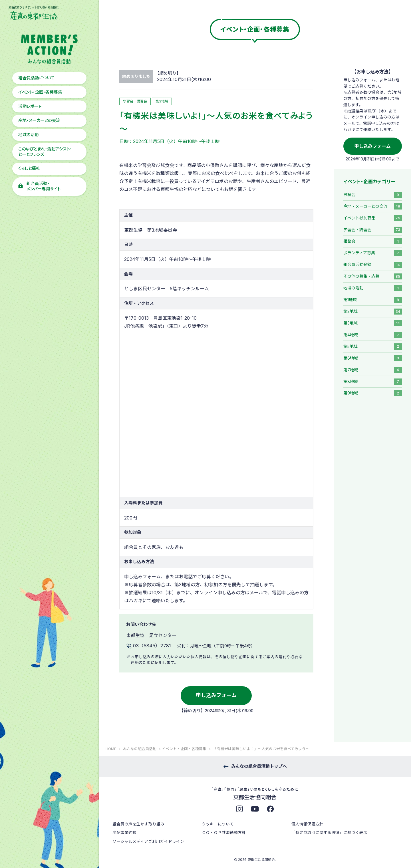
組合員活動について (36, 78)
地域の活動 (28, 135)
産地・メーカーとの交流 (39, 120)
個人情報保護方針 (307, 824)
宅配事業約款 (124, 833)
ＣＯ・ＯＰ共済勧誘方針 (224, 833)
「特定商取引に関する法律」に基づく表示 (329, 833)
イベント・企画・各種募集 (40, 92)
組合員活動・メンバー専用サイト (44, 186)
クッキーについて (218, 824)
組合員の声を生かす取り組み (138, 824)
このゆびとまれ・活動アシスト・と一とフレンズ (45, 152)
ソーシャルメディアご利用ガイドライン (148, 841)
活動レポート (30, 106)
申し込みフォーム (216, 695)
